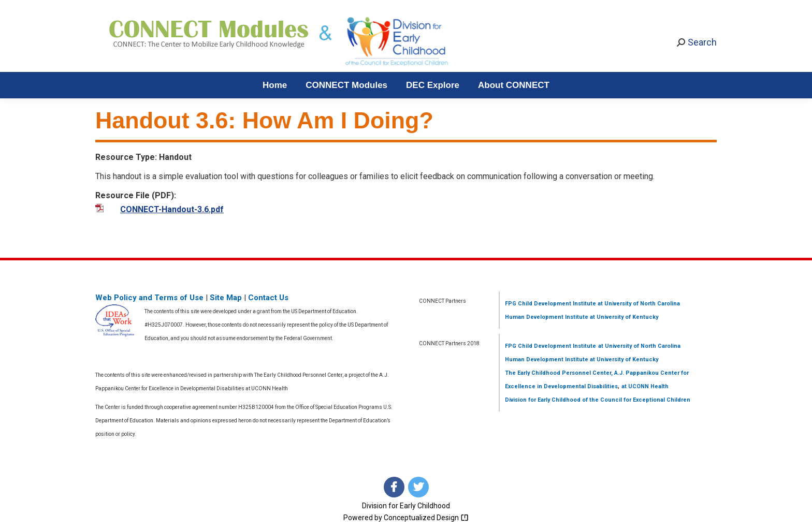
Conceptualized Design (426, 518)
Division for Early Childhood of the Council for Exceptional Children (598, 400)
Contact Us (268, 298)
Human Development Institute (547, 317)
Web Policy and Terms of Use (149, 298)
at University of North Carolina (638, 304)
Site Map (226, 298)
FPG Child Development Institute (550, 304)
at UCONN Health (645, 386)
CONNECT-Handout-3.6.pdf (172, 209)
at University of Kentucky (623, 317)
